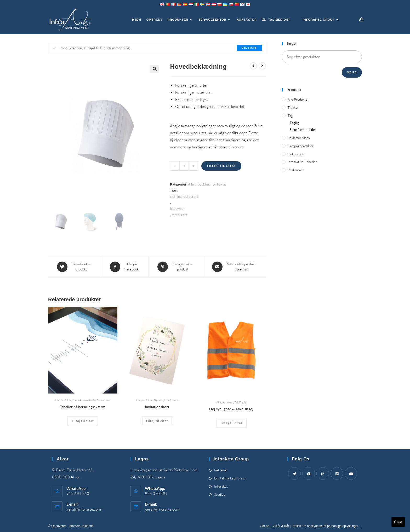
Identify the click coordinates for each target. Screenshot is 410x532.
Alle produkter (199, 184)
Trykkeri (158, 400)
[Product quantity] (184, 166)
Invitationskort (157, 407)
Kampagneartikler (301, 146)
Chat (398, 522)
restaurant (180, 215)
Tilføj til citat (221, 166)
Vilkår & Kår (281, 526)
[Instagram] (323, 473)
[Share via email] (235, 267)
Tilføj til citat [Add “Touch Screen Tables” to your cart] (83, 421)
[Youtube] (351, 473)
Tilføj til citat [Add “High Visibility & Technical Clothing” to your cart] (231, 423)
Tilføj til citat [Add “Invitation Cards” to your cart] (157, 421)
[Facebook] (309, 473)
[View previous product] (253, 66)
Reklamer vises (299, 138)
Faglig (221, 184)
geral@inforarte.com (84, 509)
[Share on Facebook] (125, 267)
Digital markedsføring (230, 478)
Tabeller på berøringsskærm (83, 407)
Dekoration (296, 154)
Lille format (171, 400)
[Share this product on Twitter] (75, 267)
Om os (264, 526)
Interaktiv (221, 486)
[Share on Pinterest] (176, 267)
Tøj (213, 184)
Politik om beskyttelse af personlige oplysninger (326, 526)
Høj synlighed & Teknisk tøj (231, 409)
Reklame (220, 470)
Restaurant (104, 400)
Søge (352, 72)
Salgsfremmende (302, 130)
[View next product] (262, 66)
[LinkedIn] (337, 473)
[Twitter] (294, 473)
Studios (220, 494)
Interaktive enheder (84, 400)
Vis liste (249, 48)
